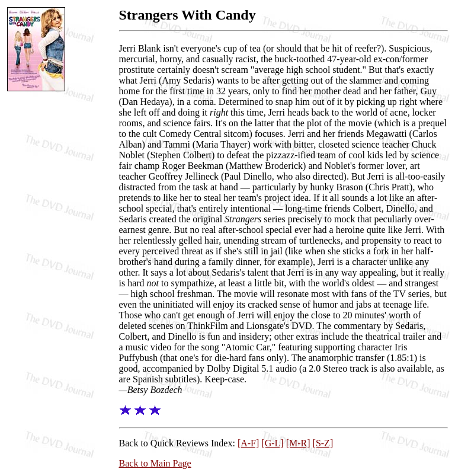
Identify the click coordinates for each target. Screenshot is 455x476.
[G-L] (272, 443)
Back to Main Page (155, 463)
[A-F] (248, 443)
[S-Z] (323, 443)
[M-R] (298, 443)
